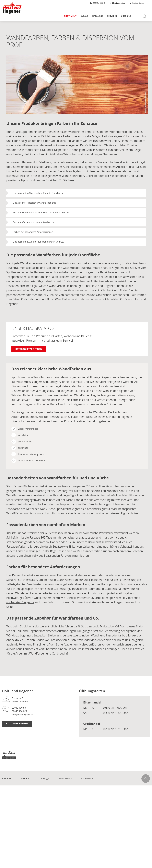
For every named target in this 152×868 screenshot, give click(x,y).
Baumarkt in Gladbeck (102, 589)
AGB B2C (26, 778)
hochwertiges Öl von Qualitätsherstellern (33, 598)
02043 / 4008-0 (97, 3)
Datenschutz (65, 778)
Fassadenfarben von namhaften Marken (34, 222)
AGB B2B (7, 778)
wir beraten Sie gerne (20, 602)
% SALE (84, 16)
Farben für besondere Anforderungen (33, 232)
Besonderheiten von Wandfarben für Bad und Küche (41, 212)
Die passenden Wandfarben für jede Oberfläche (38, 193)
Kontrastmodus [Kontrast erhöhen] (119, 3)
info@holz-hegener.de (23, 714)
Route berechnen (17, 724)
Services (112, 16)
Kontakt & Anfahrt (138, 3)
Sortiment (70, 16)
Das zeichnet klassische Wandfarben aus (34, 203)
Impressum (87, 778)
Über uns (126, 16)
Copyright (45, 778)
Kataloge (98, 16)
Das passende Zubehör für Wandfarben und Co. (38, 242)
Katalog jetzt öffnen (29, 349)
